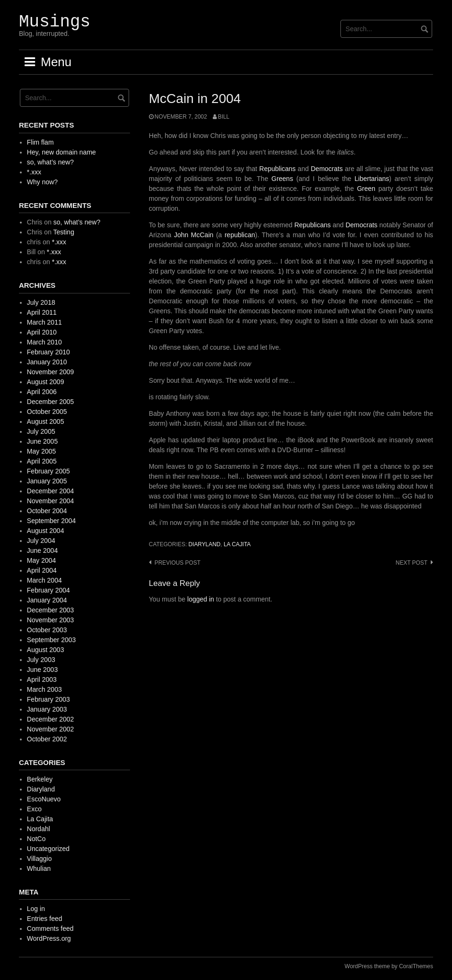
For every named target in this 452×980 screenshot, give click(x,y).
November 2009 (51, 372)
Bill (224, 117)
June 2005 (42, 441)
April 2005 (42, 461)
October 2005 (47, 412)
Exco (34, 809)
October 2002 (47, 739)
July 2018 (41, 302)
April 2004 (42, 570)
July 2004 (41, 541)
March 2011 (44, 322)
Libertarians (372, 179)
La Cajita (237, 544)
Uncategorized (48, 849)
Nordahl (39, 829)
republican (240, 235)
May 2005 (41, 451)
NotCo (36, 839)
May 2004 (41, 560)
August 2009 (46, 382)
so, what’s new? (50, 162)
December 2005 (51, 402)
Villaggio (39, 859)
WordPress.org (49, 938)
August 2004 (46, 531)
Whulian (39, 868)
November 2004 (51, 501)
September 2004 (52, 521)
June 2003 (42, 670)
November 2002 (51, 729)
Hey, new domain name (61, 152)
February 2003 (48, 699)
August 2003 (46, 650)
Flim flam (40, 142)
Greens (282, 179)
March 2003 (44, 689)
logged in (201, 599)
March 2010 (44, 342)
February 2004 (48, 590)
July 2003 (41, 660)
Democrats (327, 169)
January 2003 (47, 709)
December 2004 (51, 491)
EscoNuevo (44, 799)
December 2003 (51, 610)
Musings (55, 22)
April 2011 (42, 312)
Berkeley (40, 779)
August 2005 (46, 421)
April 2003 (42, 679)
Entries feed (45, 919)
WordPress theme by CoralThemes (389, 966)
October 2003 (47, 630)
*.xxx (34, 172)
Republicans (277, 169)
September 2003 (52, 640)
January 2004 (47, 600)
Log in (36, 909)
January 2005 (47, 481)
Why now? (42, 182)
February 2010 (48, 352)
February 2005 (48, 471)
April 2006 (42, 392)
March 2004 (44, 580)
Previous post (178, 563)
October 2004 (47, 511)
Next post (412, 563)
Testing (64, 232)
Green (366, 189)
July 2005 (41, 431)
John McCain (194, 235)
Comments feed (50, 928)
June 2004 (42, 550)
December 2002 (51, 719)
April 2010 (42, 332)
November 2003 (51, 620)
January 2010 (47, 362)
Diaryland (204, 544)
